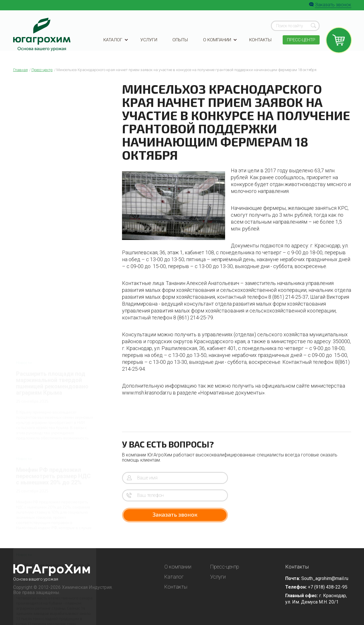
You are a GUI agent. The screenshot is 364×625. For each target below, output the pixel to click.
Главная (20, 70)
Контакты (259, 44)
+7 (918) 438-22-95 (328, 587)
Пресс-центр (300, 44)
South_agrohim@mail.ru (325, 578)
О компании (219, 44)
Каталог (116, 44)
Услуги (148, 44)
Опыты (179, 44)
